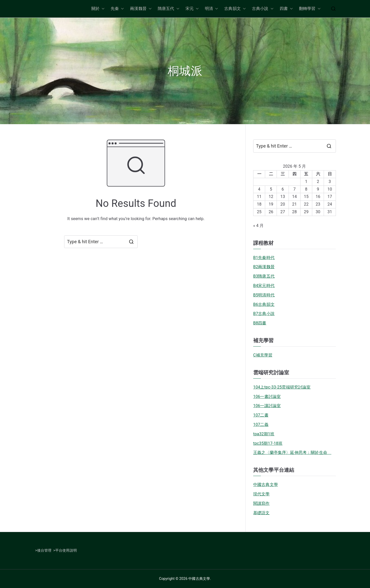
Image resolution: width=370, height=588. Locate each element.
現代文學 (261, 494)
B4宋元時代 (264, 286)
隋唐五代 (169, 9)
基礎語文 (261, 513)
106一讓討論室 (267, 406)
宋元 (192, 9)
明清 (211, 9)
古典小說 (263, 9)
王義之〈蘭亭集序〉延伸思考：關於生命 (292, 453)
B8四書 (260, 323)
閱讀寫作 (261, 503)
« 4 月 (258, 226)
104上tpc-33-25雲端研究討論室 (282, 387)
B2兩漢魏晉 (264, 267)
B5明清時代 (264, 295)
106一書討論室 (267, 397)
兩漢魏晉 (141, 9)
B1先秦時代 (264, 258)
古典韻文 (235, 9)
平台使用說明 (66, 550)
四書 (286, 9)
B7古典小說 (264, 314)
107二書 (261, 415)
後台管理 (44, 550)
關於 (98, 9)
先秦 (117, 9)
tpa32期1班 (264, 434)
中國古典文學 (266, 485)
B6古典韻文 (264, 304)
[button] (102, 9)
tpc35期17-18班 (268, 443)
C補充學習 (263, 355)
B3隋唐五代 (264, 276)
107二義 (261, 425)
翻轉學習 (310, 9)
